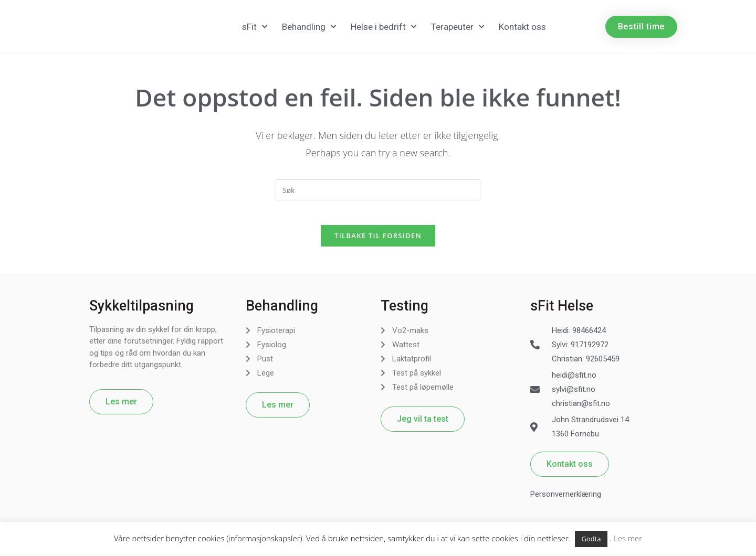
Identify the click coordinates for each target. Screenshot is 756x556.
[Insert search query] (378, 190)
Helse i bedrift (384, 27)
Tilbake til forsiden (378, 242)
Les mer (628, 538)
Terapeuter (458, 27)
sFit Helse (562, 313)
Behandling (309, 27)
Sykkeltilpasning (141, 313)
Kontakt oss (522, 27)
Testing (405, 313)
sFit (255, 27)
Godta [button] (591, 539)
